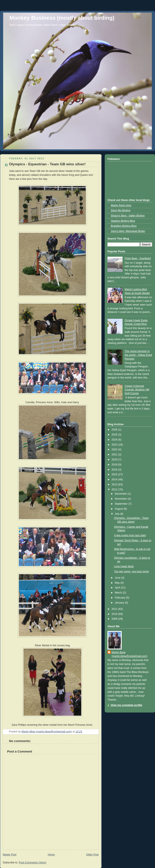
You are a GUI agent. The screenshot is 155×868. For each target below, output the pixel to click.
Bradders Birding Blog (124, 226)
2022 (115, 450)
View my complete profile (126, 705)
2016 (115, 470)
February (120, 598)
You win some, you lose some (132, 571)
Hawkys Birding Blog (123, 221)
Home (51, 855)
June (118, 578)
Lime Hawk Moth (124, 566)
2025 (115, 435)
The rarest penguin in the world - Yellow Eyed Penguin (138, 355)
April (118, 588)
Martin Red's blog (121, 205)
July (118, 514)
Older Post (92, 855)
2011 (115, 609)
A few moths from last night (130, 535)
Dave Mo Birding (121, 210)
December (121, 494)
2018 (115, 465)
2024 (115, 440)
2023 (115, 445)
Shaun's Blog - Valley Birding (128, 216)
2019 (115, 460)
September (122, 504)
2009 (115, 619)
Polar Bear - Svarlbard (138, 258)
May (118, 583)
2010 (115, 614)
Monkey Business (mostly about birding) (62, 18)
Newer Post (10, 855)
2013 (115, 485)
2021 (115, 455)
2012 (115, 490)
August (119, 509)
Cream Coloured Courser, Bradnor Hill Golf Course (137, 390)
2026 (115, 430)
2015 (115, 474)
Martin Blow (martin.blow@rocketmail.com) (129, 654)
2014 (115, 479)
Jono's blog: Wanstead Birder (128, 231)
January (120, 603)
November (121, 499)
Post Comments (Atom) (33, 863)
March (119, 593)
